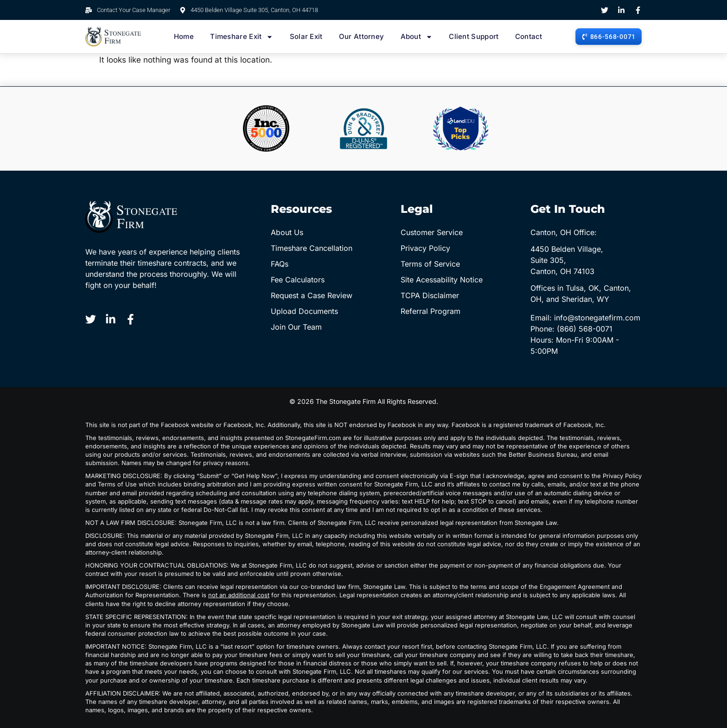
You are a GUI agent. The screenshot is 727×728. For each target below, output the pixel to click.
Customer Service (432, 232)
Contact (529, 36)
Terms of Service (430, 264)
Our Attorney (362, 36)
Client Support (474, 36)
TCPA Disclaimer (430, 295)
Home (184, 36)
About (417, 37)
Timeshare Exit (242, 37)
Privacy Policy (425, 248)
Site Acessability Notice (442, 280)
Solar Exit (306, 36)
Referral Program (430, 311)
